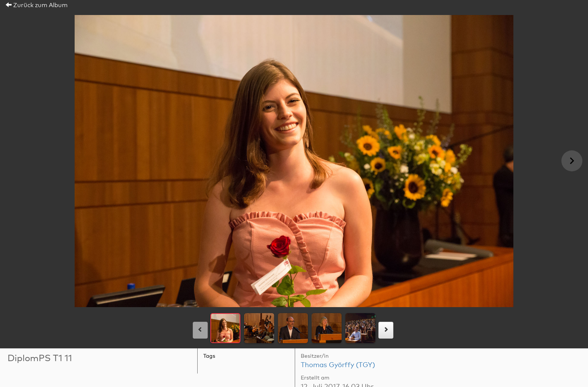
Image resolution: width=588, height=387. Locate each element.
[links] (200, 330)
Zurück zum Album (37, 5)
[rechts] (386, 330)
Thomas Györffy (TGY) (338, 365)
